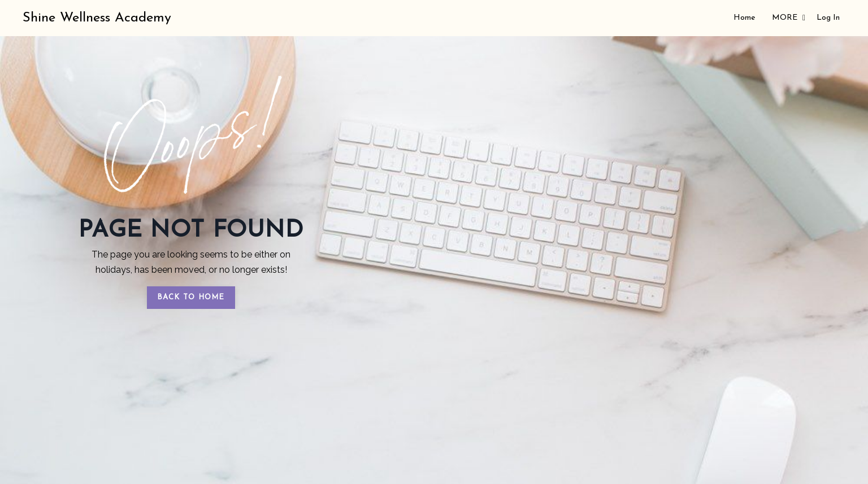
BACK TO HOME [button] (191, 297)
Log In (828, 18)
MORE (789, 18)
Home (744, 18)
